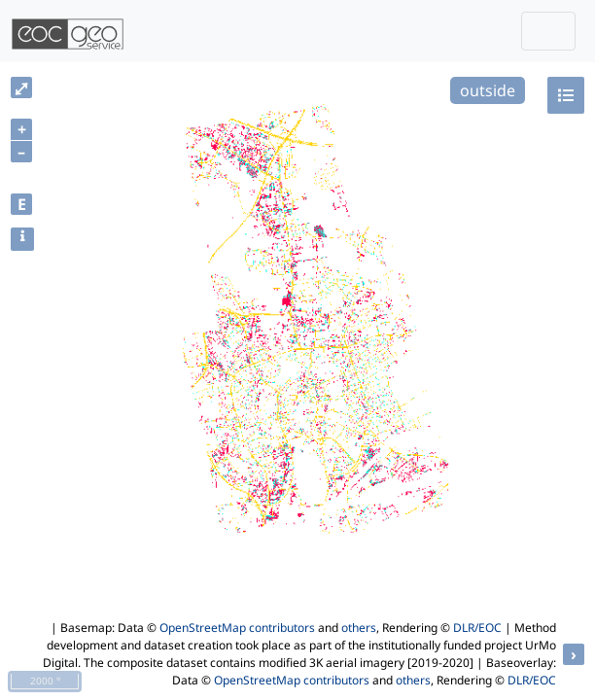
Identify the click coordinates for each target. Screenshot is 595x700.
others (359, 628)
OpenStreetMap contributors (237, 628)
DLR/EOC (477, 628)
